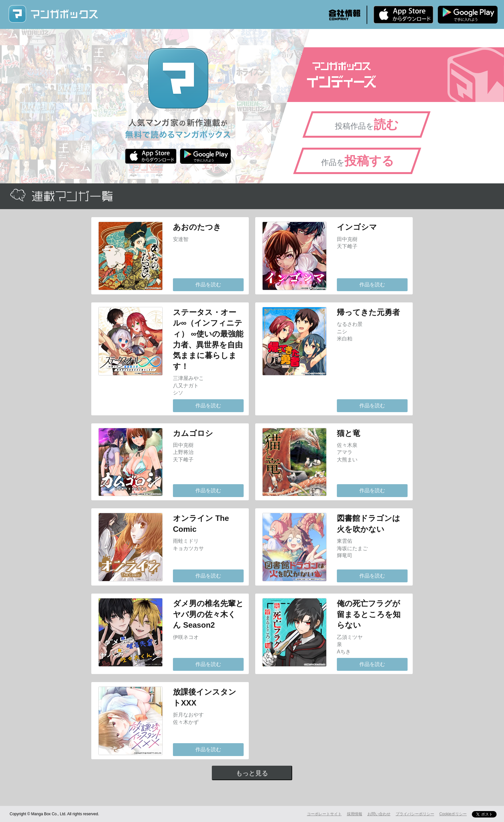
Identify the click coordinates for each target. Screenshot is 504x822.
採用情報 (355, 814)
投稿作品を (367, 125)
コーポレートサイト (324, 814)
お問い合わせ (379, 814)
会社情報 (345, 15)
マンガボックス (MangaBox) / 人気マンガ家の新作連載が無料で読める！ (53, 14)
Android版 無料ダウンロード (468, 14)
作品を (358, 161)
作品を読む (208, 285)
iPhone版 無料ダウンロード (403, 14)
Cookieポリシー (453, 814)
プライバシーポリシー (415, 814)
